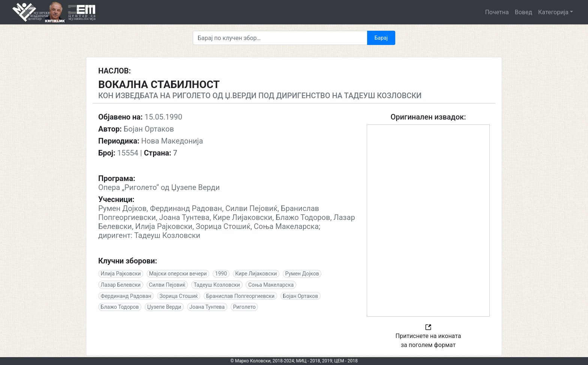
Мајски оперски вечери (178, 274)
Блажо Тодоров (120, 307)
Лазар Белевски (121, 285)
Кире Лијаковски (256, 274)
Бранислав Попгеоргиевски (240, 296)
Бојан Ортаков (300, 296)
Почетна (497, 12)
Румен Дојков (302, 274)
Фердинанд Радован (126, 296)
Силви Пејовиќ (167, 285)
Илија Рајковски (121, 274)
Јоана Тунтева (207, 307)
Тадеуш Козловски (217, 285)
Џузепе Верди (164, 307)
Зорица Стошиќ (178, 296)
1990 (221, 274)
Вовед (523, 12)
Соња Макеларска (271, 285)
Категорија (553, 12)
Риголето (244, 307)
